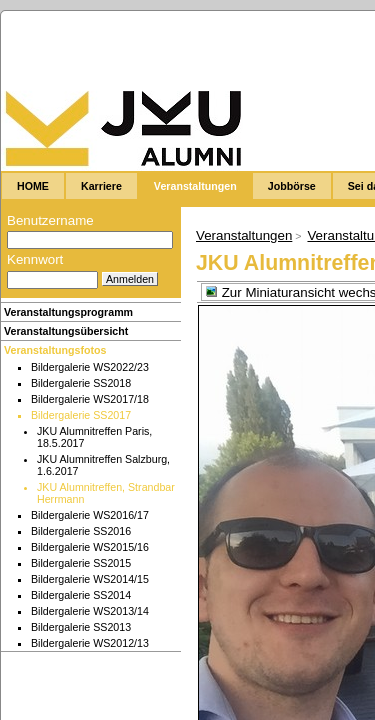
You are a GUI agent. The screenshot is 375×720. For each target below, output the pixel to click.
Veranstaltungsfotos (55, 350)
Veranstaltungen (244, 235)
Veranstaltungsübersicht (66, 331)
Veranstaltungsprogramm (68, 312)
